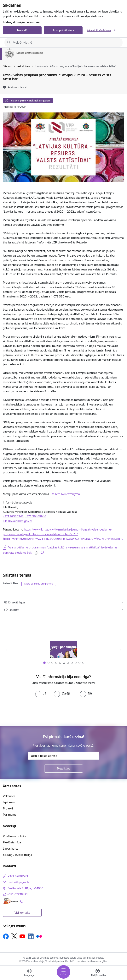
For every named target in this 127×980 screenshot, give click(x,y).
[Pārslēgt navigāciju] (64, 972)
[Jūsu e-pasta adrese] (64, 756)
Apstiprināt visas (63, 30)
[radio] (41, 693)
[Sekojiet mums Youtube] (22, 936)
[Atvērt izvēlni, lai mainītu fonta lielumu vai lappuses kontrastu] (98, 973)
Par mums (10, 815)
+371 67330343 (13, 516)
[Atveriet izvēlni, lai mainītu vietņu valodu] (29, 973)
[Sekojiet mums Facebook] (6, 936)
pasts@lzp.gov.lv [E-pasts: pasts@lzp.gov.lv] (18, 882)
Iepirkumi (9, 802)
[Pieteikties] (64, 769)
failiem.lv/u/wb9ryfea (66, 494)
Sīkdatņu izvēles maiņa (17, 855)
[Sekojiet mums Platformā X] (14, 936)
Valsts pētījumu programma (39, 584)
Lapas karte (11, 849)
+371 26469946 (36, 516)
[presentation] (32, 712)
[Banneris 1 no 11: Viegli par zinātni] (64, 649)
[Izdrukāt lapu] (63, 602)
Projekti (8, 808)
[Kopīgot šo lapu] (63, 610)
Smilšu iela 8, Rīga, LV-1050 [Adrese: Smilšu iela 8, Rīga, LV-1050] (26, 888)
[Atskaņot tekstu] (18, 87)
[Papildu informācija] (42, 552)
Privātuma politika (14, 836)
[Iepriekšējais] (6, 649)
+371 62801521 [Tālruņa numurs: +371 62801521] (18, 876)
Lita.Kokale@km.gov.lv (17, 521)
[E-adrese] (11, 901)
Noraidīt (22, 30)
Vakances (9, 796)
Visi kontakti (22, 913)
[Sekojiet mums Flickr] (39, 936)
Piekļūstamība (12, 842)
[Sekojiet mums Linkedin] (31, 936)
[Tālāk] (121, 649)
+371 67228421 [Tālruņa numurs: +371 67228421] (18, 894)
